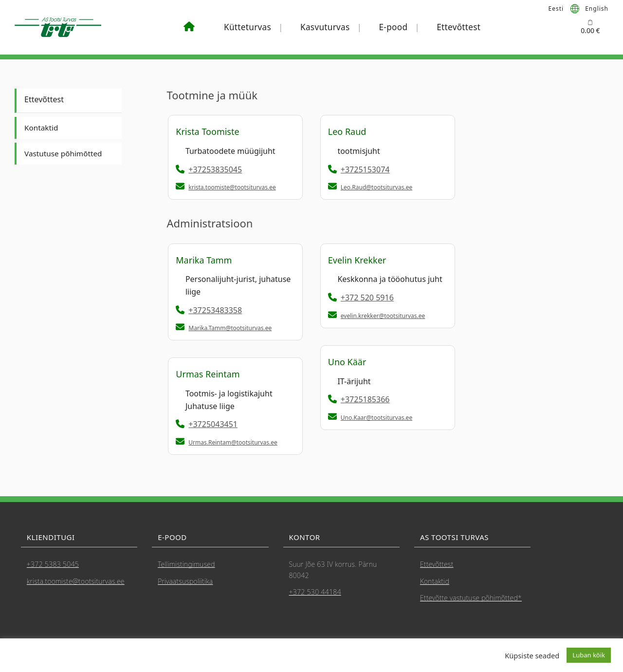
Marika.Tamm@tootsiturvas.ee (230, 328)
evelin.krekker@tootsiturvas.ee (383, 316)
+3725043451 (207, 424)
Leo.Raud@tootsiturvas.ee (376, 187)
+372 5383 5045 (53, 564)
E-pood (394, 27)
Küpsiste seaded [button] (532, 655)
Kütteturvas (247, 27)
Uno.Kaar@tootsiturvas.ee (376, 418)
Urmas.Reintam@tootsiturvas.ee (233, 442)
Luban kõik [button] (589, 655)
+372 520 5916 (361, 298)
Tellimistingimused (186, 564)
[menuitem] (556, 8)
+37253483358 (209, 310)
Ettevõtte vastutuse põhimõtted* (471, 598)
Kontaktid (42, 128)
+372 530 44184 (315, 592)
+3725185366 (359, 399)
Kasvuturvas (325, 27)
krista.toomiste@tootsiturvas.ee (232, 187)
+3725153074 (359, 169)
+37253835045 (209, 169)
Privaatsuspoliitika (185, 581)
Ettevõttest (458, 27)
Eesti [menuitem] (556, 8)
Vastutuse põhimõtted (65, 153)
